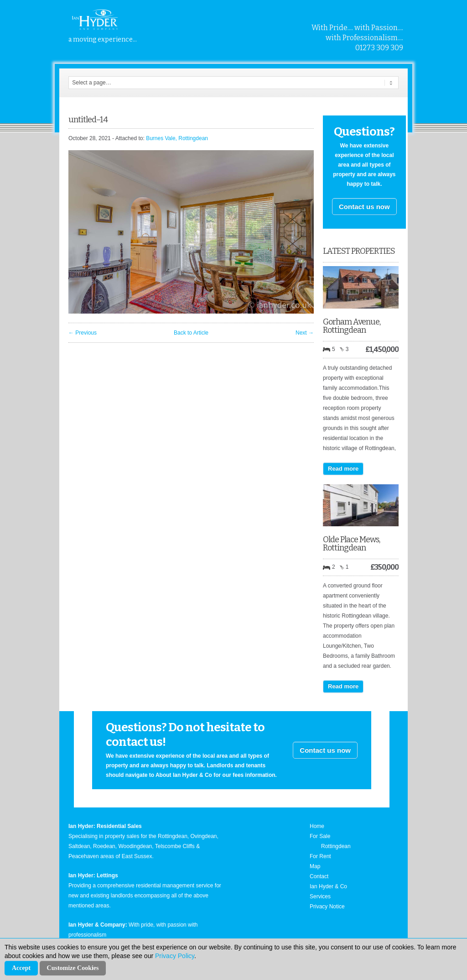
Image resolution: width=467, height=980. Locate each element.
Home (317, 826)
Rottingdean (336, 846)
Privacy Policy (175, 956)
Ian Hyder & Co (328, 886)
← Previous (83, 333)
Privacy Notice (327, 907)
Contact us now (364, 207)
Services (320, 896)
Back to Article (191, 333)
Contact (319, 876)
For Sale (320, 836)
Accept (21, 968)
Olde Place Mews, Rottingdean (351, 544)
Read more (343, 469)
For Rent (320, 856)
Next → (305, 333)
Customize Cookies (73, 968)
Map (315, 866)
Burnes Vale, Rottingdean (177, 138)
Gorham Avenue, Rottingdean (352, 326)
